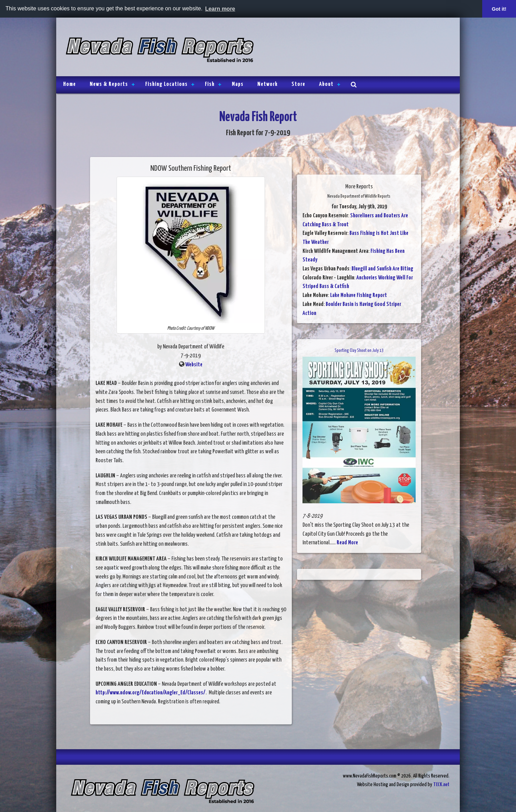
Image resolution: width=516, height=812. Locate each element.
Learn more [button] (220, 9)
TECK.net (441, 785)
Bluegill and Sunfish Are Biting (382, 269)
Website (194, 365)
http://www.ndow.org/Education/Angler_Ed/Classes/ (151, 693)
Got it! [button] (499, 9)
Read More (347, 543)
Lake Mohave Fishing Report (359, 295)
